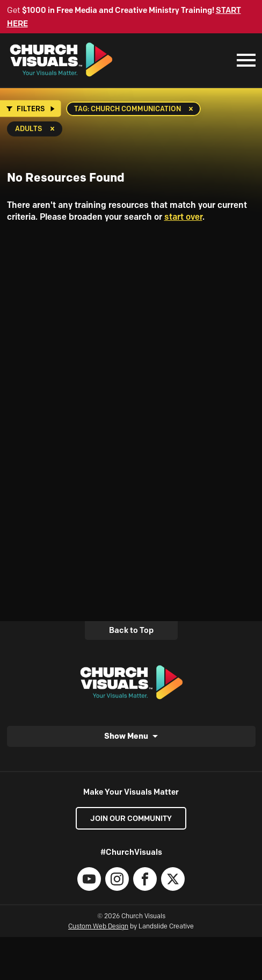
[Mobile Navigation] (244, 60)
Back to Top (131, 630)
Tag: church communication (128, 109)
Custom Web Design (98, 926)
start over (183, 217)
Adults (29, 128)
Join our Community (131, 818)
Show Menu (126, 736)
